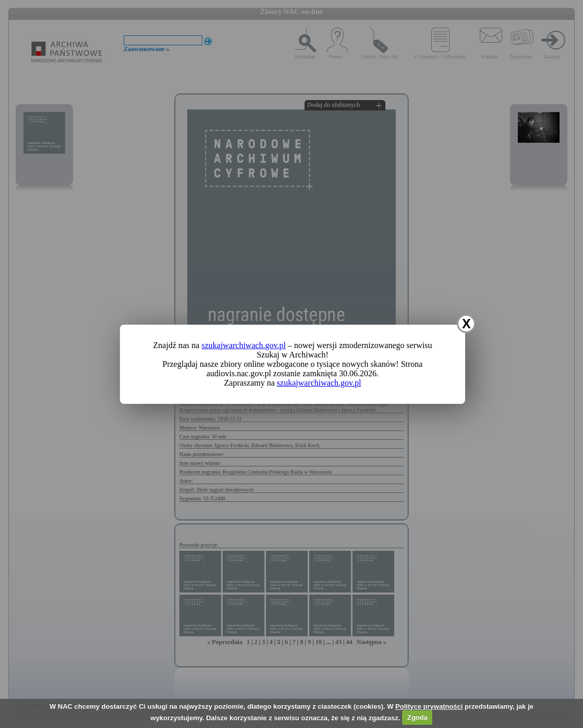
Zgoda (417, 717)
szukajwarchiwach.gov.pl (244, 345)
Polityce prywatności (429, 706)
